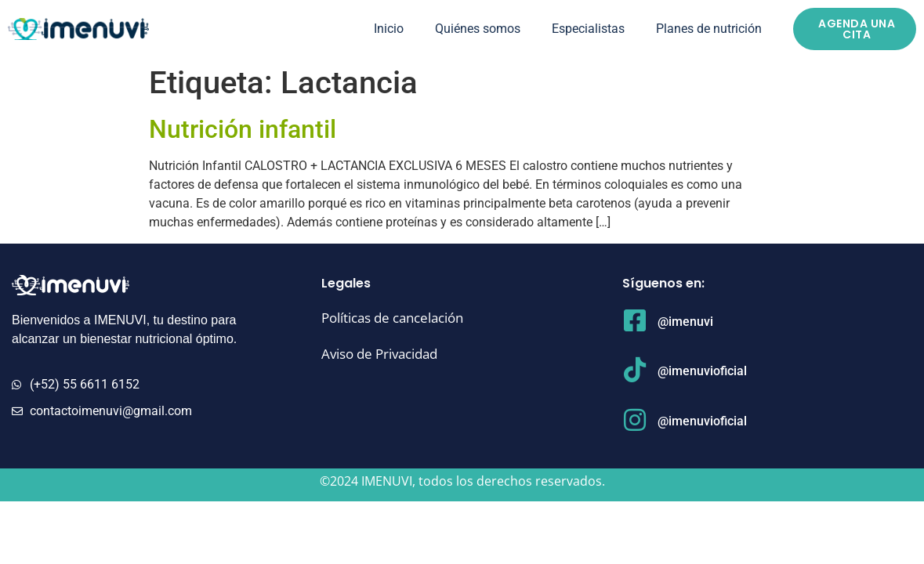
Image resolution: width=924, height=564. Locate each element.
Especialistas (588, 29)
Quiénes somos (478, 29)
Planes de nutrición (709, 29)
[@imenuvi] (635, 320)
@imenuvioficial (702, 371)
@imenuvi (685, 322)
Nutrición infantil (243, 129)
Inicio (389, 29)
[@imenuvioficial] (635, 370)
